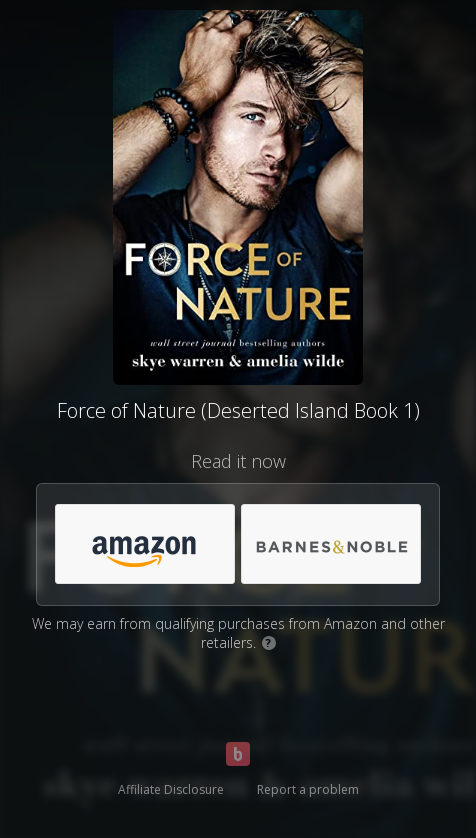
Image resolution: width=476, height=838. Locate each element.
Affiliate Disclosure (171, 789)
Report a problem (308, 789)
